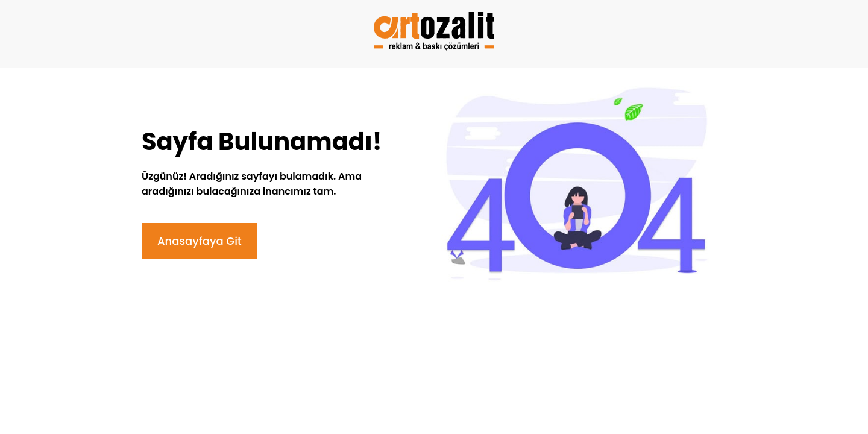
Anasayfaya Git (200, 241)
